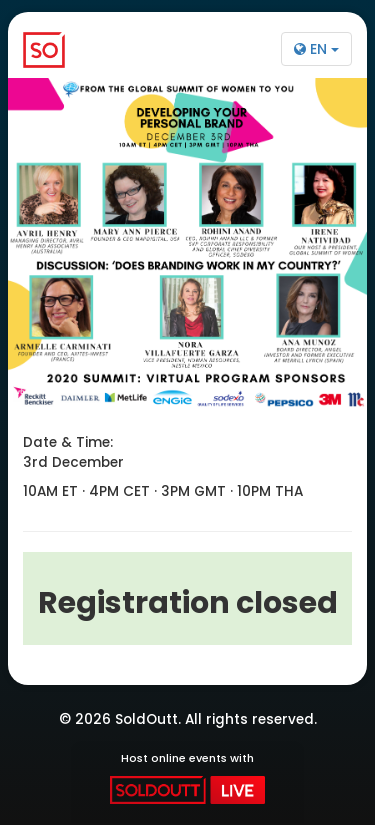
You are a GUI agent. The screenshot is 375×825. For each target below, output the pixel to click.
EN (316, 49)
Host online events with (187, 777)
